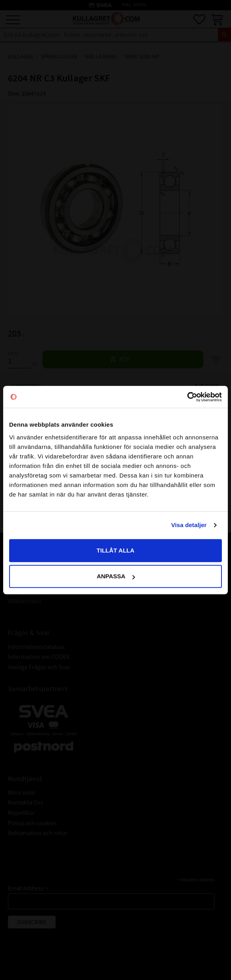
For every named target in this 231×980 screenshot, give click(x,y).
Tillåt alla (115, 550)
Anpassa (116, 576)
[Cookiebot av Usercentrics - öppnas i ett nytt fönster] (187, 397)
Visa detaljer (189, 525)
